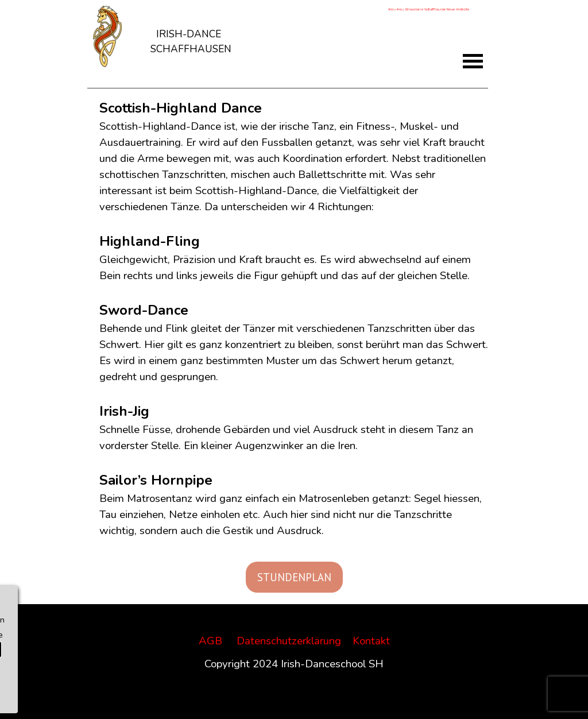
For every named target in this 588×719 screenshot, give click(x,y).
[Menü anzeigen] (473, 61)
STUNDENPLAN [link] (294, 577)
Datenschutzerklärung (289, 641)
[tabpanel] (191, 34)
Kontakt (371, 641)
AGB (210, 641)
